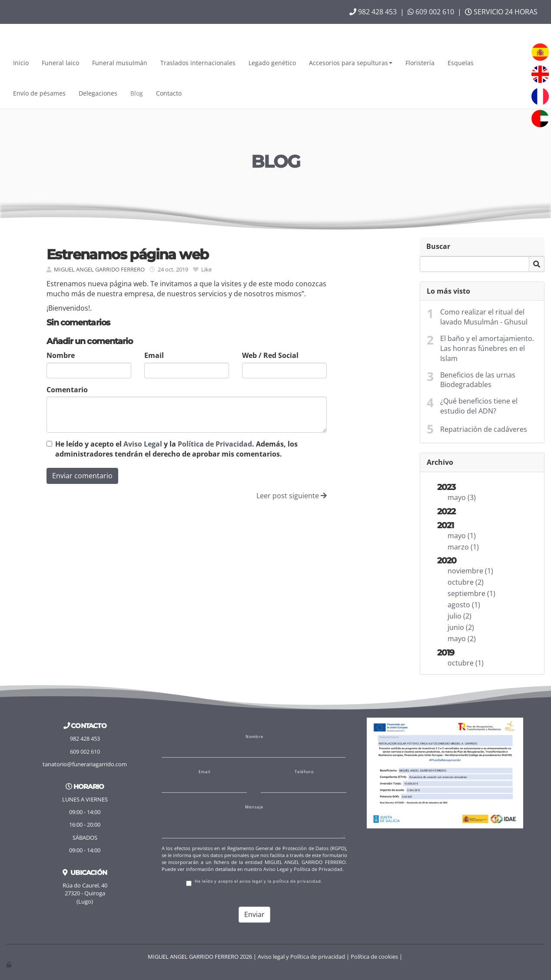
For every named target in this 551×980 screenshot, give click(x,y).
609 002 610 (431, 12)
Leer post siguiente (292, 496)
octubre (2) (466, 582)
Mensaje (254, 807)
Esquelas (461, 63)
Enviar (254, 914)
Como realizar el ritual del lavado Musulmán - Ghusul (484, 317)
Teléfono (304, 772)
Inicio (21, 63)
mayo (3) (462, 497)
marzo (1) (463, 547)
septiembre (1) (471, 593)
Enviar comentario (82, 476)
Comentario (67, 390)
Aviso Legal (143, 444)
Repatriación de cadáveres (484, 429)
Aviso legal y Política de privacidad (301, 957)
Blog (137, 93)
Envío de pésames (39, 93)
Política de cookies (374, 957)
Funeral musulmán (120, 63)
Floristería (420, 63)
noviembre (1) (470, 571)
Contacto (169, 93)
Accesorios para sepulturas (351, 63)
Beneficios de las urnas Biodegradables (478, 380)
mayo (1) (462, 536)
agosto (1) (464, 605)
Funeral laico (60, 63)
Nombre (61, 355)
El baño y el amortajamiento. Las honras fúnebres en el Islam (487, 348)
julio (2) (460, 616)
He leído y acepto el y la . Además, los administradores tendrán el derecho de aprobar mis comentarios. (176, 449)
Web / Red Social (270, 355)
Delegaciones (98, 93)
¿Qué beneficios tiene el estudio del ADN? (479, 406)
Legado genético (272, 63)
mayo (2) (462, 639)
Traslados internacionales (198, 63)
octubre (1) (466, 663)
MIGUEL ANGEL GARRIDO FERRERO (99, 269)
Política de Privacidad (215, 444)
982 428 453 (373, 12)
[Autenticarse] (10, 964)
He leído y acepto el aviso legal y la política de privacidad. (254, 882)
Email (154, 355)
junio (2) (461, 627)
